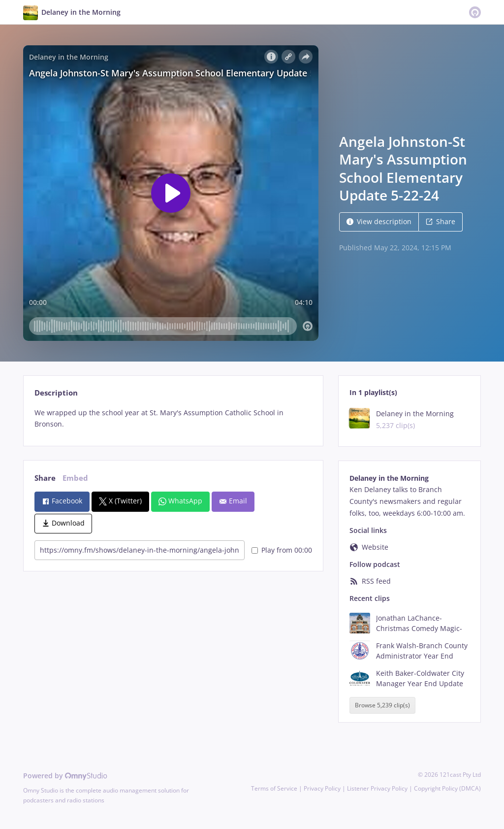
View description (379, 221)
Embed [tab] (75, 478)
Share (441, 221)
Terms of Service (274, 788)
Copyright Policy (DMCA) (447, 788)
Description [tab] (56, 393)
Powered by (65, 776)
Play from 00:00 (282, 550)
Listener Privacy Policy (377, 788)
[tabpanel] (173, 419)
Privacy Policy (322, 788)
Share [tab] (45, 478)
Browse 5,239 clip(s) (382, 706)
